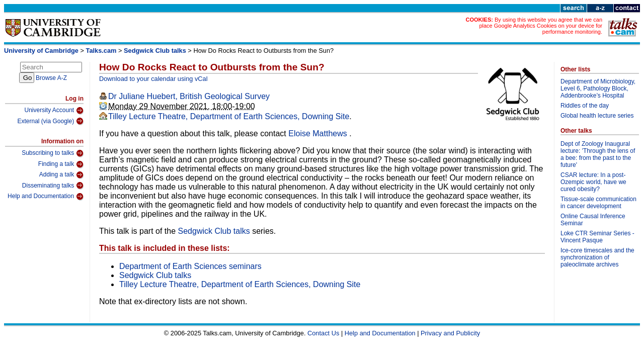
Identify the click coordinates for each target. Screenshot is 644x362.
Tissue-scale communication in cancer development (598, 203)
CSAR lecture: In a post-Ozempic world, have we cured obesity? (593, 182)
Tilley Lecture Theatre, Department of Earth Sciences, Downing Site (229, 116)
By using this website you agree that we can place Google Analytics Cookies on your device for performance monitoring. (541, 26)
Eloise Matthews (319, 133)
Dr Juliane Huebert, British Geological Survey (189, 96)
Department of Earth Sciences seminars (190, 266)
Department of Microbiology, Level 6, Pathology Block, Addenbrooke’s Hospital (598, 88)
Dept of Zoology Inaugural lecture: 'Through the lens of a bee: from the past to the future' (598, 154)
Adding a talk (61, 175)
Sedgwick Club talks (155, 51)
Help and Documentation (46, 197)
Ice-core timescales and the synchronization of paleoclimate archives (597, 257)
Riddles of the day (585, 106)
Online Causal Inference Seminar (593, 220)
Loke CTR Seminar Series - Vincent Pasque (597, 237)
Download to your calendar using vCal (153, 79)
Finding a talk (61, 164)
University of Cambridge (41, 51)
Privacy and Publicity (450, 333)
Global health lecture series (597, 116)
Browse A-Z (51, 78)
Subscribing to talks (53, 153)
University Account (54, 111)
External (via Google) (50, 121)
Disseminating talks (53, 186)
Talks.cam (101, 51)
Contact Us (323, 333)
